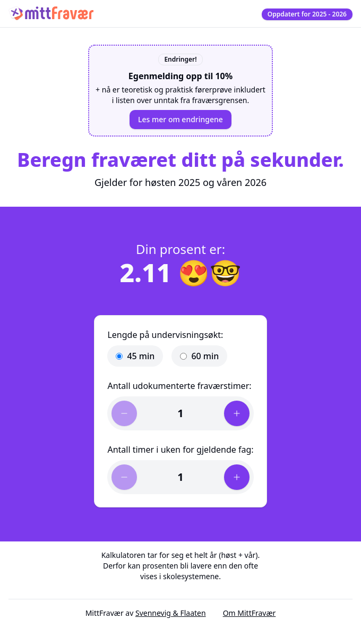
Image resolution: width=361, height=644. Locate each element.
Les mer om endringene (180, 119)
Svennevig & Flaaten (171, 613)
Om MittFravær (250, 613)
